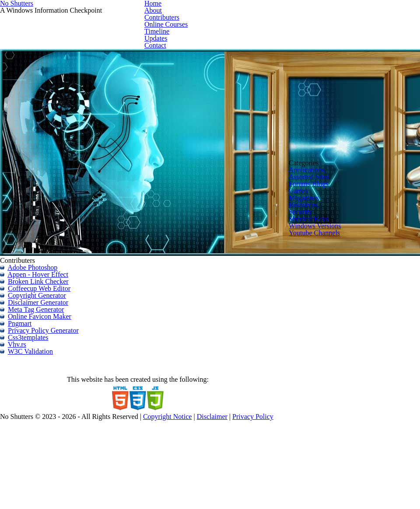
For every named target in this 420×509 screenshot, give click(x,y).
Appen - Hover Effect (52, 238)
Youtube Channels (339, 364)
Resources (328, 314)
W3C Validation (43, 356)
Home (188, 59)
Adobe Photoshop (47, 228)
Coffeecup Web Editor (53, 260)
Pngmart (34, 313)
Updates (364, 59)
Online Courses (291, 59)
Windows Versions (339, 352)
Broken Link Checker (52, 249)
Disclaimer (291, 484)
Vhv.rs (30, 345)
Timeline (332, 59)
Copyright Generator (52, 270)
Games (323, 289)
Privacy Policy (335, 484)
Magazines (328, 301)
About (213, 59)
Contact (394, 59)
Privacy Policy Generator (58, 324)
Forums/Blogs (333, 276)
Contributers (246, 59)
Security (325, 326)
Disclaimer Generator (53, 281)
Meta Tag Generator (51, 292)
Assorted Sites (334, 263)
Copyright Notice (242, 484)
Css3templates (43, 335)
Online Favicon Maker (53, 302)
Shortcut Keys (333, 339)
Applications (331, 251)
